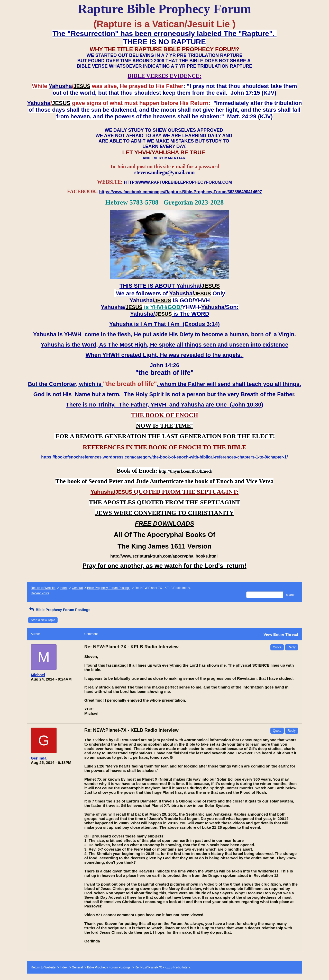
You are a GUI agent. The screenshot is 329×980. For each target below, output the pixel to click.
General (77, 588)
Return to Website (43, 588)
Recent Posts (40, 593)
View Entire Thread (281, 634)
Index (64, 588)
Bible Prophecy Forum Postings (109, 588)
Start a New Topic (43, 620)
